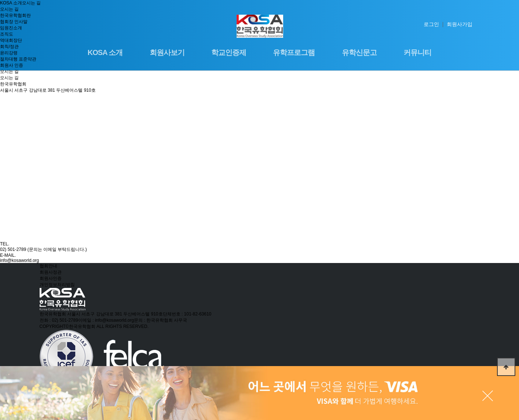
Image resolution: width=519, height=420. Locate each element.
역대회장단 (11, 40)
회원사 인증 (12, 65)
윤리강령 (9, 53)
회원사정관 (51, 272)
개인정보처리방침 (57, 285)
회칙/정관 (9, 47)
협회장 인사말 (14, 22)
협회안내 (48, 266)
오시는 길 (9, 72)
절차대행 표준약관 (18, 59)
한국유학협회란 (15, 15)
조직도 (7, 34)
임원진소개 (11, 28)
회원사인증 (51, 278)
